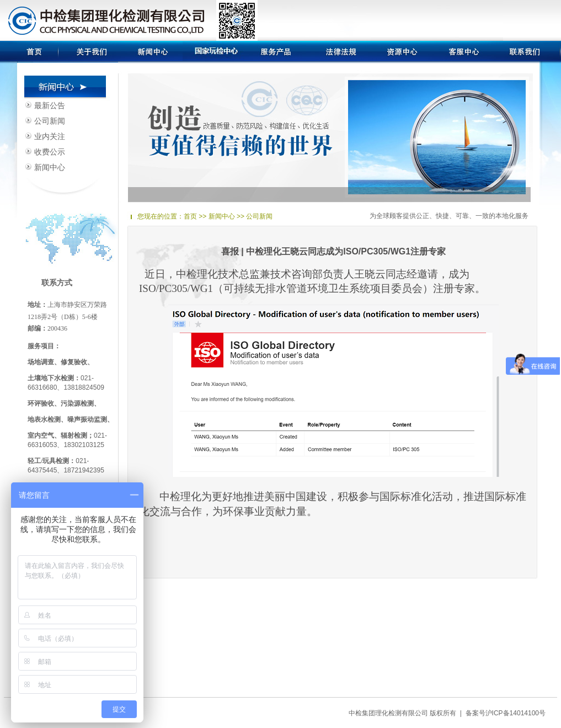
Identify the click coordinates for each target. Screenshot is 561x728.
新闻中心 (50, 167)
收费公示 (50, 152)
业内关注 (50, 136)
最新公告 (50, 105)
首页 (190, 216)
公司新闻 (50, 121)
